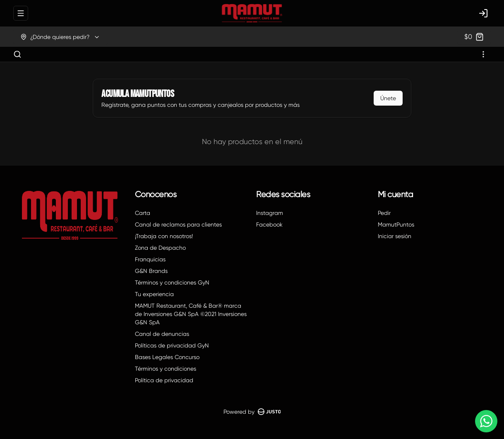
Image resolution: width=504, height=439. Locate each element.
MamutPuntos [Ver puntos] (396, 224)
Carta (143, 213)
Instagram (270, 213)
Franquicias (150, 259)
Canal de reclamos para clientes (178, 224)
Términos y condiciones (166, 369)
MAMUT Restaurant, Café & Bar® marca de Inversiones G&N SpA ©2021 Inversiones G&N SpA (191, 314)
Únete (388, 98)
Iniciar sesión (395, 236)
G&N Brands (151, 271)
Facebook (269, 224)
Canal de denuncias (162, 334)
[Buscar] (17, 54)
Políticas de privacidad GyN (172, 345)
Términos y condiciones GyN (172, 282)
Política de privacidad (164, 380)
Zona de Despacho (160, 248)
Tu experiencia (154, 294)
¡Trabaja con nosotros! (164, 236)
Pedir (384, 213)
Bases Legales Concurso (167, 357)
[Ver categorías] (483, 54)
